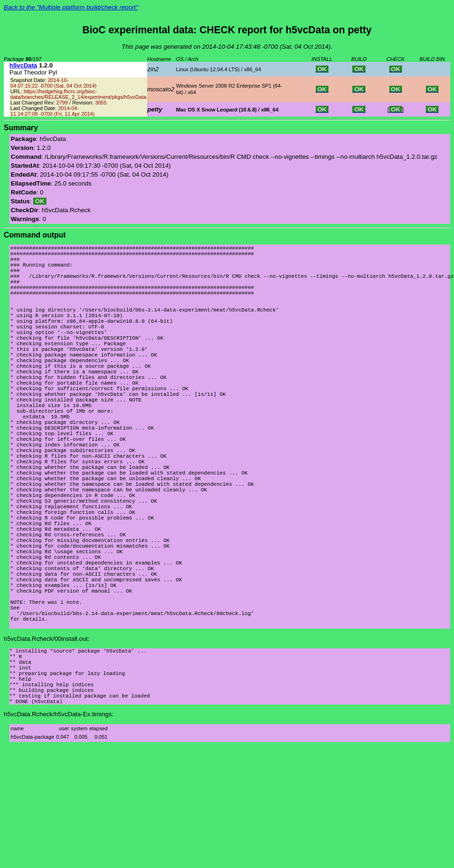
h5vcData (23, 65)
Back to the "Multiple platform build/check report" (71, 7)
